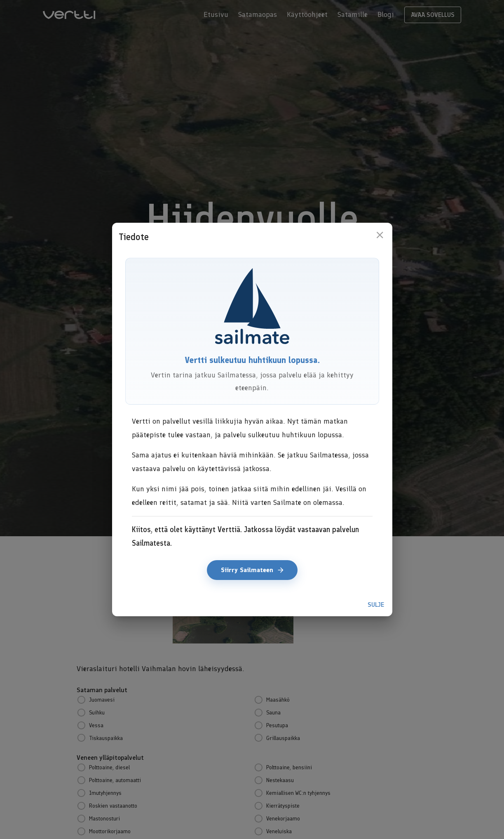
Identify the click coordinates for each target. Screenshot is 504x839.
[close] (380, 235)
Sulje (376, 605)
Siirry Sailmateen (252, 570)
